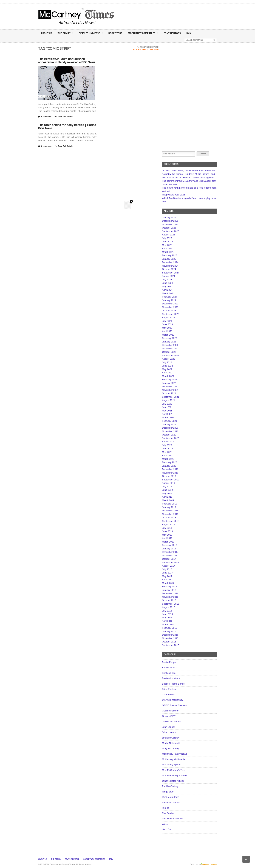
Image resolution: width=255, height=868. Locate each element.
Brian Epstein (169, 689)
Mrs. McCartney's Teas (174, 770)
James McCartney (171, 721)
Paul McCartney (170, 786)
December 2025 (170, 221)
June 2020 (167, 449)
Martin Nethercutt (171, 743)
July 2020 (167, 445)
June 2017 (167, 573)
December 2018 (170, 511)
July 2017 (167, 569)
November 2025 (170, 224)
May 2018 (167, 535)
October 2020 (169, 435)
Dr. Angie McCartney (173, 700)
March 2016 (168, 625)
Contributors (172, 33)
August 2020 (168, 442)
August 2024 (168, 276)
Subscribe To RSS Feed (146, 50)
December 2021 (170, 386)
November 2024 (170, 266)
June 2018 (167, 531)
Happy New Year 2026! (174, 195)
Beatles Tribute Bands (173, 684)
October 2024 (169, 269)
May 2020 (167, 452)
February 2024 (170, 297)
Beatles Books (169, 667)
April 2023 (167, 331)
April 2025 (167, 248)
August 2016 (168, 607)
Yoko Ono (167, 829)
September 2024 (171, 273)
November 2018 (170, 514)
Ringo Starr (168, 792)
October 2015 (169, 642)
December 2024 (170, 262)
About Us (46, 33)
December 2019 (170, 469)
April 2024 (167, 290)
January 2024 (169, 300)
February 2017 (170, 586)
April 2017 (167, 580)
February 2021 (170, 421)
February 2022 (170, 380)
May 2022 (167, 369)
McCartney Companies (143, 34)
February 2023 (170, 338)
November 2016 (170, 597)
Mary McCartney (170, 749)
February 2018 (170, 545)
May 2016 (167, 618)
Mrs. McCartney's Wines (174, 775)
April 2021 (167, 414)
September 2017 (171, 562)
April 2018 (167, 538)
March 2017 (168, 583)
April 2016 (167, 621)
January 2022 (169, 383)
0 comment (45, 117)
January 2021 (169, 424)
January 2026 (169, 217)
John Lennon (169, 727)
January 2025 (169, 259)
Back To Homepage (148, 47)
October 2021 (169, 393)
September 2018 (171, 521)
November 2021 (170, 390)
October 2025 (169, 228)
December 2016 (170, 593)
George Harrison (171, 711)
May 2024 (167, 286)
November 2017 (170, 556)
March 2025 (168, 252)
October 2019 (169, 476)
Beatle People (169, 662)
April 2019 (167, 497)
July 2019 (167, 487)
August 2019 (168, 483)
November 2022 (170, 349)
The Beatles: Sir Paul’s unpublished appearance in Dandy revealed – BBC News (67, 61)
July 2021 (167, 404)
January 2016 (169, 631)
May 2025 (167, 245)
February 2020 (170, 462)
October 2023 (169, 311)
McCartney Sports (171, 765)
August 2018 (168, 524)
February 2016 (170, 628)
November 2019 (170, 473)
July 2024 (167, 280)
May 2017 (167, 576)
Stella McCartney (171, 802)
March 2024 (168, 293)
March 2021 (168, 418)
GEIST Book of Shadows (175, 705)
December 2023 (170, 304)
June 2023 (167, 324)
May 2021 (167, 411)
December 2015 (170, 635)
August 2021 (168, 400)
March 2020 (168, 459)
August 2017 (168, 566)
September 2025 (171, 231)
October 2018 (169, 517)
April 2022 (167, 373)
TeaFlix (166, 808)
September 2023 (171, 314)
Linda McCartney (171, 738)
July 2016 (167, 611)
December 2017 (170, 552)
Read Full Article (64, 117)
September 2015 (171, 645)
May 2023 (167, 328)
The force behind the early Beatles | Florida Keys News (67, 127)
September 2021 (171, 397)
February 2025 (170, 255)
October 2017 (169, 559)
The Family (65, 34)
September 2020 (171, 438)
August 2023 (168, 317)
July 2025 (167, 238)
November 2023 (170, 307)
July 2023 (167, 321)
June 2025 (167, 242)
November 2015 (170, 638)
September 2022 (171, 355)
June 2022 (167, 366)
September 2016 (171, 604)
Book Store (115, 33)
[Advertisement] (162, 16)
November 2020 (170, 431)
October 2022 (169, 352)
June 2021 (167, 407)
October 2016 (169, 600)
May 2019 (167, 493)
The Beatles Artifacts (173, 819)
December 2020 (170, 428)
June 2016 (167, 614)
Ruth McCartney (170, 797)
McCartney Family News (175, 754)
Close (131, 60)
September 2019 (171, 480)
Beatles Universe (91, 34)
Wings (165, 824)
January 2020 (169, 466)
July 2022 (167, 362)
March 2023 (168, 335)
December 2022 (170, 345)
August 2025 (168, 235)
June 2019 (167, 490)
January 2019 (169, 507)
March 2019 (168, 500)
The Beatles (168, 813)
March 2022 (168, 376)
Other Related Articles (173, 781)
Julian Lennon (169, 732)
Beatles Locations (171, 678)
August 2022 (168, 359)
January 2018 (169, 549)
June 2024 (167, 283)
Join (189, 33)
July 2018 (167, 528)
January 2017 (169, 590)
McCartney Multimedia (173, 759)
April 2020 (167, 455)
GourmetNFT (169, 716)
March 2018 (168, 542)
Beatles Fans (169, 673)
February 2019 (170, 504)
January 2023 (169, 342)
